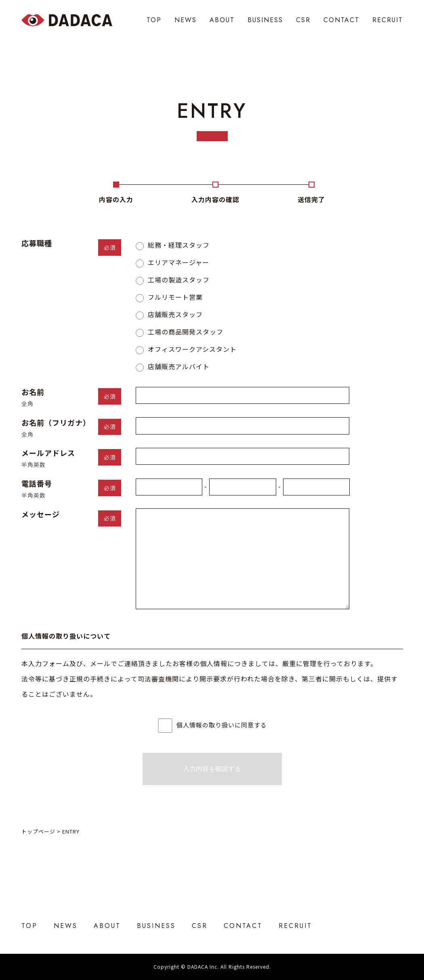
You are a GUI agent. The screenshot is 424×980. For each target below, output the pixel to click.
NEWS (186, 20)
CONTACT (341, 20)
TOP (154, 20)
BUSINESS (265, 20)
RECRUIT (388, 20)
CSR (303, 20)
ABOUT (222, 20)
